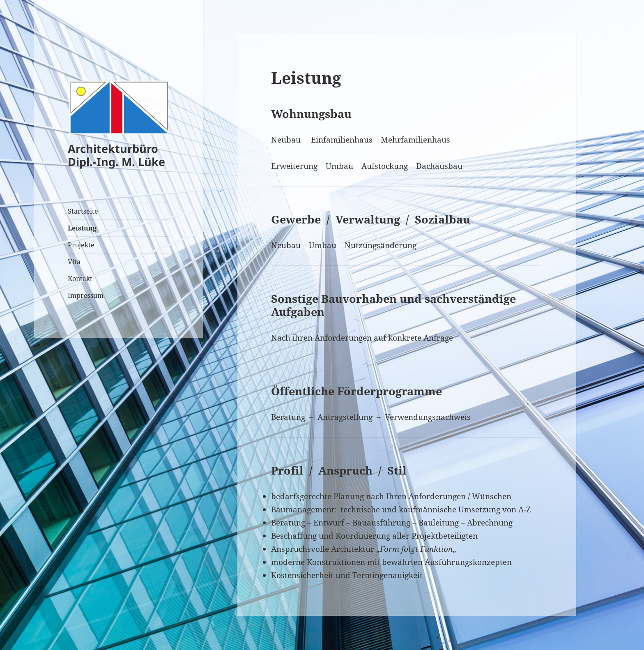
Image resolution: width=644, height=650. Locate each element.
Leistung (82, 228)
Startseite (83, 211)
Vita (74, 262)
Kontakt (80, 279)
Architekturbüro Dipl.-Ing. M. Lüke (116, 155)
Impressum (86, 295)
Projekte (81, 245)
